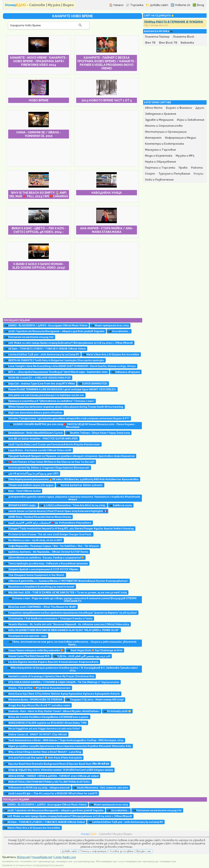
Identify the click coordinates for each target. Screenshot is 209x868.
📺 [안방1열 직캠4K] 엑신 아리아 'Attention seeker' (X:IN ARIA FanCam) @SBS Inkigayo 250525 (59, 770)
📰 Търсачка (135, 5)
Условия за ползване (121, 851)
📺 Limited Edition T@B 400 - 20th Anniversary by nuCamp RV (42, 354)
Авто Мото (154, 108)
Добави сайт (70, 851)
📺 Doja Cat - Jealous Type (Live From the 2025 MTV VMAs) (40, 384)
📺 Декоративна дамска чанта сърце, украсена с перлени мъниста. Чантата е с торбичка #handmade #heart (73, 498)
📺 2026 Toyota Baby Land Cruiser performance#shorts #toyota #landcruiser (52, 444)
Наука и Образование (161, 162)
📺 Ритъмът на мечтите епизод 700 (29, 337)
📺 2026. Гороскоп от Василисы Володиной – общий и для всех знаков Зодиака (55, 331)
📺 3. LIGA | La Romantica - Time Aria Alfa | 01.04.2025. (73, 505)
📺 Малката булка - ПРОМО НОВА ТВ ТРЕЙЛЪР (34, 700)
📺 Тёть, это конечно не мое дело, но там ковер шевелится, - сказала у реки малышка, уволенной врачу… (73, 643)
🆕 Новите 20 (180, 5)
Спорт (150, 174)
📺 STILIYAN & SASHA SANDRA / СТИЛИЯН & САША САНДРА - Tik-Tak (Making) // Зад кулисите (62, 682)
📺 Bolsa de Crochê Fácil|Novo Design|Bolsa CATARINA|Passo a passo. (47, 717)
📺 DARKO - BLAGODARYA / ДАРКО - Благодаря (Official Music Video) (46, 325)
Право (183, 168)
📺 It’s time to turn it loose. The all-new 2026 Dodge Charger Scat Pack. (48, 534)
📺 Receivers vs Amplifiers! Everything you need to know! (40, 587)
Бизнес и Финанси (179, 108)
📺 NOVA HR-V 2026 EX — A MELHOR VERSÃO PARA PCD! (38, 378)
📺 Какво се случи (121, 505)
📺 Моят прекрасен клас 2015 (110, 325)
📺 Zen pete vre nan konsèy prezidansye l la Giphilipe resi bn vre (44, 395)
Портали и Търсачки (160, 168)
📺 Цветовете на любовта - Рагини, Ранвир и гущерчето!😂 (44, 558)
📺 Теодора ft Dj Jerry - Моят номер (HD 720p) (95, 700)
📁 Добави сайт (157, 5)
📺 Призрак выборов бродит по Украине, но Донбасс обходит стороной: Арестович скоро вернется (70, 456)
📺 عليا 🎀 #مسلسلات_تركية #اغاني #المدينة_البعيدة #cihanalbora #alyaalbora (48, 523)
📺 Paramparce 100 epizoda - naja (26, 636)
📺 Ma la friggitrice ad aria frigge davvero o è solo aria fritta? (42, 729)
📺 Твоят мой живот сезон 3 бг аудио (29, 485)
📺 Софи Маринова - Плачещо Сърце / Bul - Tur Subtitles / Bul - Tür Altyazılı (52, 546)
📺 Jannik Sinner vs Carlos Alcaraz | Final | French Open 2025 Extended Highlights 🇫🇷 (56, 511)
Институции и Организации (166, 132)
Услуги (198, 174)
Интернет (153, 138)
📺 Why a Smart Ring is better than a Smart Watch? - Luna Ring (43, 752)
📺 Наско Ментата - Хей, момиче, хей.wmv (101, 788)
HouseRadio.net (42, 857)
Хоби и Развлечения (159, 180)
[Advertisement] (107, 138)
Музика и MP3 (185, 156)
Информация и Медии (180, 138)
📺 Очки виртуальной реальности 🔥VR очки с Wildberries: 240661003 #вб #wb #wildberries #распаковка (72, 479)
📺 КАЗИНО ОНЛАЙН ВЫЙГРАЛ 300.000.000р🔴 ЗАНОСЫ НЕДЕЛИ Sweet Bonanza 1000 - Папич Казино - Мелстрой (73, 426)
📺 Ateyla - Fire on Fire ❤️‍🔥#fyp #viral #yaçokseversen (38, 688)
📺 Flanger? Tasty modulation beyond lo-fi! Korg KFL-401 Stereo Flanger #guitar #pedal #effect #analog (69, 529)
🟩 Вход (198, 5)
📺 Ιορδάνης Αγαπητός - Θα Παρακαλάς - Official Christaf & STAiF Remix (47, 552)
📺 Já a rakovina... (119, 331)
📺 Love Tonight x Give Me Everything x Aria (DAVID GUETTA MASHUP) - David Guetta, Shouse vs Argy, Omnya (70, 366)
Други (200, 108)
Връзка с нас (144, 851)
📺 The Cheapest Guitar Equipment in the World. (35, 575)
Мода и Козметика (159, 156)
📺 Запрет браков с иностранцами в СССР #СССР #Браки (42, 569)
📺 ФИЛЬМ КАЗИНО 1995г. (21, 505)
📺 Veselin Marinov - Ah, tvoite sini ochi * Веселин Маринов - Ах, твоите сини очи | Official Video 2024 (67, 624)
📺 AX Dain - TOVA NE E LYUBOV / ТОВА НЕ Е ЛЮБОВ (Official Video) (45, 349)
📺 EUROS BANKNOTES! (93, 384)
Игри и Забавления (191, 120)
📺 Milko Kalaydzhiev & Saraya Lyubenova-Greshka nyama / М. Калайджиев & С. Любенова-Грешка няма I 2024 (73, 669)
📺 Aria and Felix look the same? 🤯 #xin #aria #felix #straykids (43, 758)
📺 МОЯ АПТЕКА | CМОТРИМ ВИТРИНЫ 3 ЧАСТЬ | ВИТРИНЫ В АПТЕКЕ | (48, 782)
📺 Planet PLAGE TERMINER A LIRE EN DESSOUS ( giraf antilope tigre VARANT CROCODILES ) (60, 389)
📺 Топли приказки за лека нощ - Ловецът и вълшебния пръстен (46, 563)
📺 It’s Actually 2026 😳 (117, 711)
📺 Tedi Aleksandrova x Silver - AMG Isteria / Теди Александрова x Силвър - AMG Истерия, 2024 (64, 740)
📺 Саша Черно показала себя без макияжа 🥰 (34, 650)
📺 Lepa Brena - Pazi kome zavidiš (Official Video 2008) (38, 450)
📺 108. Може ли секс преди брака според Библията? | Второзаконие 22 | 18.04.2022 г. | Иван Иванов (69, 343)
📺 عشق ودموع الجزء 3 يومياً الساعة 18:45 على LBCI (32, 474)
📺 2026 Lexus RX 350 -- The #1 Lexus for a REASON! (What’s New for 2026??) (51, 793)
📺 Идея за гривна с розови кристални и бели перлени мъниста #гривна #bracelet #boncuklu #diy (68, 746)
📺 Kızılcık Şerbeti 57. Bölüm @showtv (80, 485)
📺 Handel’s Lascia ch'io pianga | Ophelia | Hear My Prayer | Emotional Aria (50, 676)
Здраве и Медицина (159, 120)
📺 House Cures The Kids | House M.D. (27, 656)
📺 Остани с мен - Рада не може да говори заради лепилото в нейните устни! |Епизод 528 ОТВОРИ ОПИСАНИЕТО (73, 600)
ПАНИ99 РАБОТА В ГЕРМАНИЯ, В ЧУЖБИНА (174, 22)
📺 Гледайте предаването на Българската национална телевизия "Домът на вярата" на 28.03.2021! (71, 613)
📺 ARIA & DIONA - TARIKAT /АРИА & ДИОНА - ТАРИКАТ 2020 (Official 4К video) (52, 776)
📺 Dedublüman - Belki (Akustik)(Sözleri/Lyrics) (34, 433)
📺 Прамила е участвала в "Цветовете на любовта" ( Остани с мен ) (50, 401)
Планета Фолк (184, 37)
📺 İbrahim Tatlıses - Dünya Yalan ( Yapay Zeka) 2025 (98, 433)
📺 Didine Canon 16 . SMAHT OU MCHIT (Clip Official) (36, 734)
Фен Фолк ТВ (168, 43)
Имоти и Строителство (164, 126)
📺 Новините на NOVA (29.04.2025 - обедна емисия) (37, 788)
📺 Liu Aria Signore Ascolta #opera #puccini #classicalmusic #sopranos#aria (52, 662)
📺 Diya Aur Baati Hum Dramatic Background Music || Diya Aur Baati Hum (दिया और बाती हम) (57, 764)
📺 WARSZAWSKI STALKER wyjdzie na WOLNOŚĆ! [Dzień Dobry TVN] (46, 723)
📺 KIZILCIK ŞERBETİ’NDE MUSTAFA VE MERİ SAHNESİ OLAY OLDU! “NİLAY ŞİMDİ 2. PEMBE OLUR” (62, 630)
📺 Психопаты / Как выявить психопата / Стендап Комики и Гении (49, 619)
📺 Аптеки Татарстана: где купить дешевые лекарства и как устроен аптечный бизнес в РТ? (67, 418)
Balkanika (187, 43)
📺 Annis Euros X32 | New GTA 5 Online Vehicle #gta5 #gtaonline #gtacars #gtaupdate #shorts (62, 694)
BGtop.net (23, 857)
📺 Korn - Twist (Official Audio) (23, 491)
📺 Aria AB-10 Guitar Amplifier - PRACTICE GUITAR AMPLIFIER (41, 439)
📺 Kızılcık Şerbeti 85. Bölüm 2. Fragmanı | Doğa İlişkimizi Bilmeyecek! (47, 468)
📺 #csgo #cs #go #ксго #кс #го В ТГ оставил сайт (37, 705)
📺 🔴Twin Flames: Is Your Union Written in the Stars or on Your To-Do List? (50, 462)
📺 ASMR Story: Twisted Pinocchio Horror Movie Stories (38, 517)
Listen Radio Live (65, 857)
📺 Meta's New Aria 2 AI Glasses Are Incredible (111, 354)
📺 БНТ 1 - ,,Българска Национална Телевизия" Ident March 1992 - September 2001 (56, 372)
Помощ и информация (93, 851)
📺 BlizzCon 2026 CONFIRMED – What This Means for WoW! (40, 607)
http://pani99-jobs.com (156, 25)
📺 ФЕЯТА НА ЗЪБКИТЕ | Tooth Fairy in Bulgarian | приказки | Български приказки (54, 360)
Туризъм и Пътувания (174, 174)
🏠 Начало (116, 5)
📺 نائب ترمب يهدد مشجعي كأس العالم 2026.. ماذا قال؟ (82, 656)
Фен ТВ (150, 43)
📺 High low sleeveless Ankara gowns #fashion (34, 413)
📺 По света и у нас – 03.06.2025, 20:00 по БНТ (34, 540)
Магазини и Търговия (160, 150)
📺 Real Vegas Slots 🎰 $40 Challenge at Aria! (95, 650)
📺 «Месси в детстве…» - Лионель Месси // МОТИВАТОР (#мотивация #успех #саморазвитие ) (67, 581)
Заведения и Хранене (161, 114)
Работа (197, 168)
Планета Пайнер (157, 37)
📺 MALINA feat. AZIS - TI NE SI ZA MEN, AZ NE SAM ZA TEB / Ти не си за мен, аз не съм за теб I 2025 (66, 593)
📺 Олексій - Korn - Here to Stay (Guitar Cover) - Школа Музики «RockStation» (52, 711)
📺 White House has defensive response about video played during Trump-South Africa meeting (64, 407)
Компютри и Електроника (164, 144)
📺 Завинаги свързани (126, 372)
